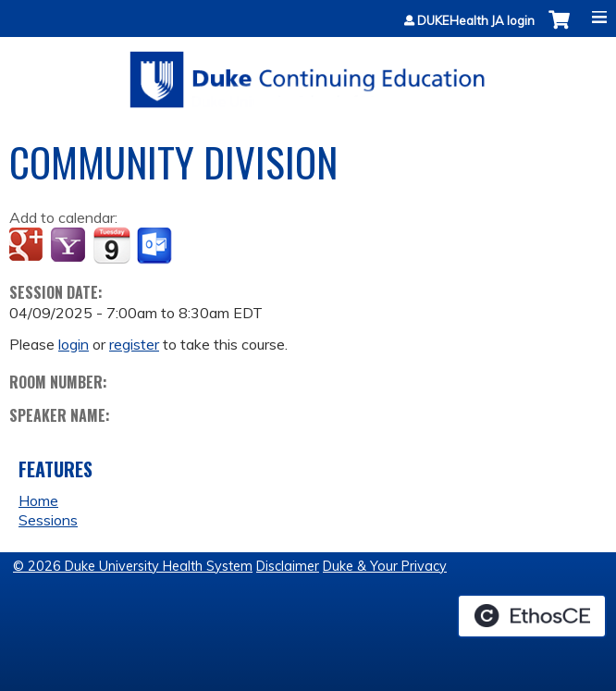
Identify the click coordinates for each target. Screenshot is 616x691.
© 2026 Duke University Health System (133, 566)
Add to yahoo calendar (70, 246)
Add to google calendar (28, 246)
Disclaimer (288, 566)
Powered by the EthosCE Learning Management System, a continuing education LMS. (532, 616)
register (134, 344)
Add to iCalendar (111, 245)
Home (38, 500)
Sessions (48, 520)
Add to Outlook (156, 246)
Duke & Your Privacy (385, 566)
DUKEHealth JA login (476, 21)
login (74, 344)
